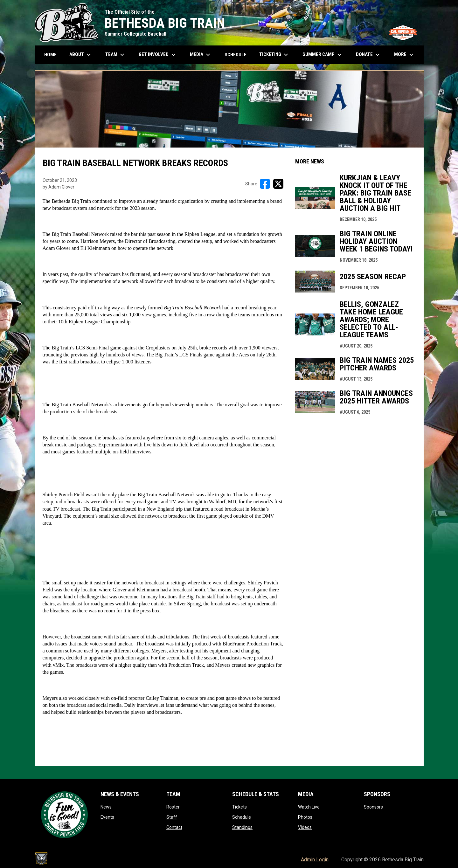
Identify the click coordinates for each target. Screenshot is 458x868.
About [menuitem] (81, 55)
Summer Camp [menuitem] (323, 55)
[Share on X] (278, 184)
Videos (305, 827)
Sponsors (373, 807)
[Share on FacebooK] (265, 184)
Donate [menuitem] (369, 55)
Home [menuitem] (50, 55)
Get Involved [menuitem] (158, 55)
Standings (242, 827)
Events (107, 817)
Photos (305, 817)
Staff (172, 817)
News (106, 807)
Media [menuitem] (201, 55)
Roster (173, 807)
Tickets (239, 807)
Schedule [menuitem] (236, 55)
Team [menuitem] (116, 55)
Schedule (242, 817)
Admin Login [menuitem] (315, 860)
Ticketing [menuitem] (274, 55)
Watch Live (309, 807)
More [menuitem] (405, 55)
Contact (174, 827)
